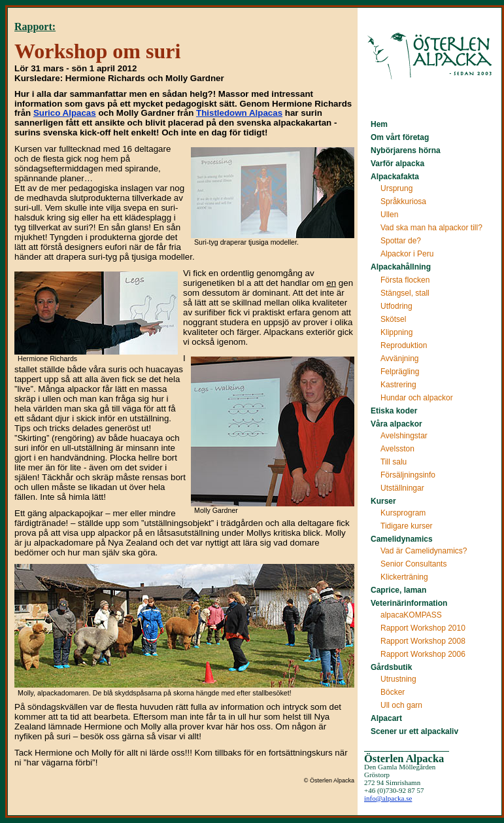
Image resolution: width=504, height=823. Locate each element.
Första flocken (405, 280)
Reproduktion (404, 345)
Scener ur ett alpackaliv (414, 731)
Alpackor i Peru (407, 254)
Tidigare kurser (407, 526)
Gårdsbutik (391, 667)
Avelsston (397, 449)
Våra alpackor (396, 424)
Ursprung (396, 188)
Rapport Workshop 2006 (423, 654)
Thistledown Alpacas (239, 113)
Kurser (383, 501)
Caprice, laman (398, 590)
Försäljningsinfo (408, 475)
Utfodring (396, 306)
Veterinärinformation (409, 603)
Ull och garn (401, 705)
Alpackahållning (401, 267)
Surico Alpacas (65, 113)
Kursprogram (403, 513)
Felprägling (400, 372)
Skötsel (393, 319)
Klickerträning (404, 577)
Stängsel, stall (405, 293)
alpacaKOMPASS (411, 615)
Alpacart (386, 718)
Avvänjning (400, 359)
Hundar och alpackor (417, 398)
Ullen (389, 215)
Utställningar (402, 488)
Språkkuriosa (403, 201)
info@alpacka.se (388, 798)
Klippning (396, 332)
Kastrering (398, 385)
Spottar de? (401, 241)
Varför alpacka (397, 164)
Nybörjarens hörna (406, 150)
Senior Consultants (413, 564)
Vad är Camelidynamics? (424, 551)
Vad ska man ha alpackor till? (431, 228)
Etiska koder (394, 411)
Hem (379, 124)
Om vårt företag (400, 137)
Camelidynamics (402, 539)
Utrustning (398, 679)
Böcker (393, 692)
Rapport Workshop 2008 (423, 641)
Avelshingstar (404, 436)
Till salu (394, 462)
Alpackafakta (395, 177)
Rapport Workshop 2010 (423, 628)
